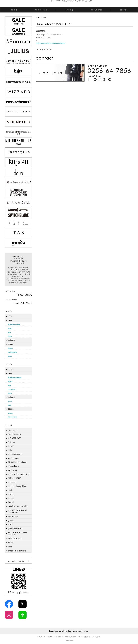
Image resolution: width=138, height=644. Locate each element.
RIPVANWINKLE (15, 454)
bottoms (11, 340)
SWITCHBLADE (15, 539)
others (11, 344)
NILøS (11, 446)
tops (10, 320)
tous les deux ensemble (18, 506)
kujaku (11, 498)
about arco (77, 631)
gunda (11, 520)
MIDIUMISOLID (15, 478)
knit (9, 332)
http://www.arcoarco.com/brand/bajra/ (50, 43)
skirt (10, 405)
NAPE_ (11, 494)
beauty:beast (13, 466)
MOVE (11, 543)
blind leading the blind (17, 486)
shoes (10, 348)
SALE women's (14, 434)
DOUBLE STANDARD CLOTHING (17, 511)
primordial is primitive (17, 551)
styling (69, 631)
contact (86, 631)
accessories (13, 352)
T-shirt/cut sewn (14, 324)
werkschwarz (14, 458)
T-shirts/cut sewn (15, 377)
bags (10, 356)
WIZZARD (12, 470)
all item (11, 316)
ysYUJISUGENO (15, 529)
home (51, 631)
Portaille (12, 502)
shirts (10, 328)
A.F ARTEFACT (15, 438)
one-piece (12, 389)
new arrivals (60, 631)
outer (10, 336)
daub (10, 490)
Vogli (10, 547)
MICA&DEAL (14, 516)
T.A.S (10, 524)
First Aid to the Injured (17, 462)
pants (10, 401)
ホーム (38, 18)
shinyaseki (12, 482)
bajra (10, 450)
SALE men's (13, 430)
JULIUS (11, 442)
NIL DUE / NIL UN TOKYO (19, 474)
